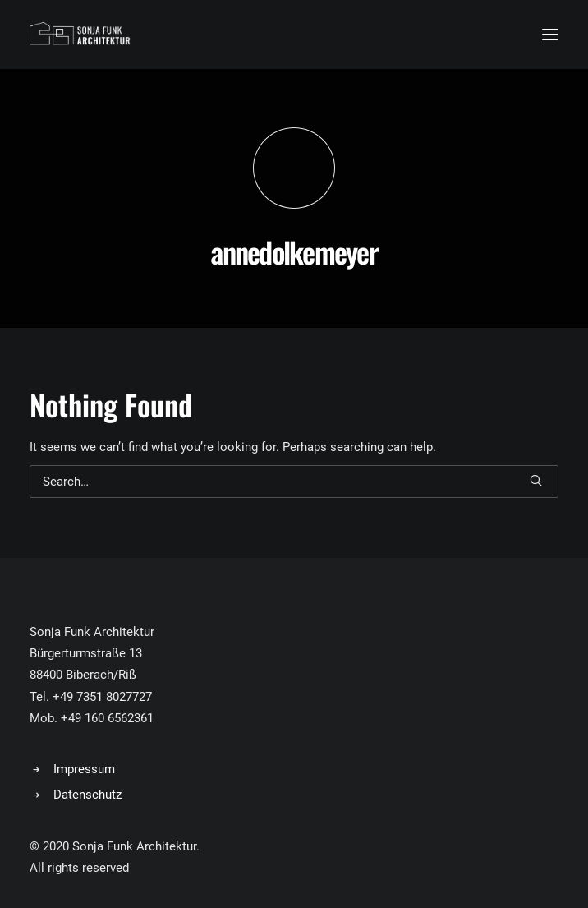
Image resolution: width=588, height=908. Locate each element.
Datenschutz (87, 795)
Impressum (84, 769)
